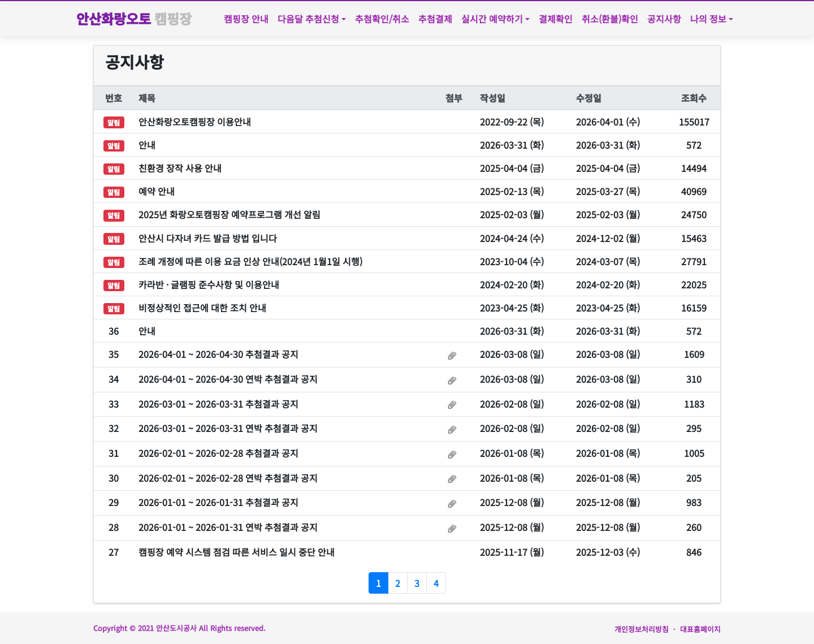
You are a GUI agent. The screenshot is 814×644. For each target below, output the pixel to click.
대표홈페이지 (700, 629)
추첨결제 (435, 19)
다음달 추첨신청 (308, 19)
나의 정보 (708, 19)
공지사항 (664, 19)
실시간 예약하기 (492, 19)
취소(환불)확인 (610, 19)
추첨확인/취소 (382, 19)
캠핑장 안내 (246, 19)
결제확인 (556, 19)
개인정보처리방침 (642, 629)
